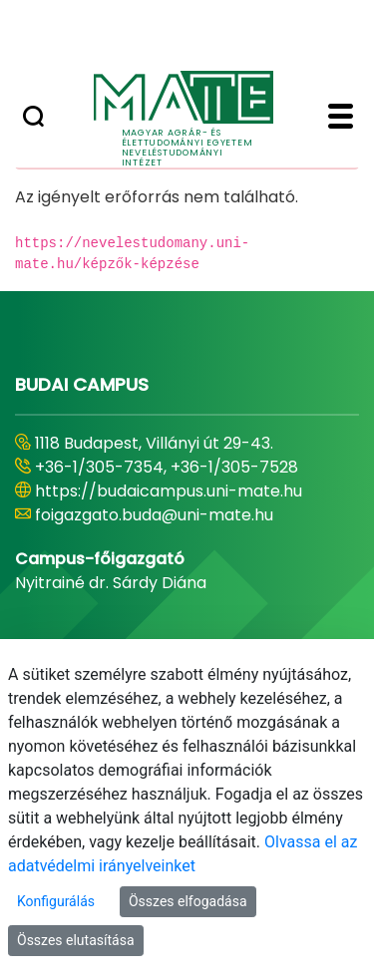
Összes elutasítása (76, 940)
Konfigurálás (56, 901)
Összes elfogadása (188, 901)
